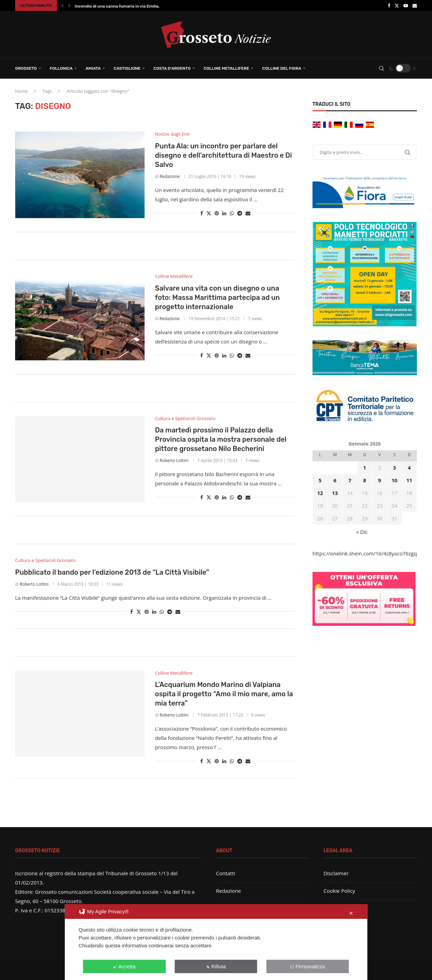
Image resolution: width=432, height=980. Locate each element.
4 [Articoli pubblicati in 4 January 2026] (410, 468)
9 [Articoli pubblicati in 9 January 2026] (380, 480)
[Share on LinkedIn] (224, 213)
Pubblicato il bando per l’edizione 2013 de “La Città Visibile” (112, 572)
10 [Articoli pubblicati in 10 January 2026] (394, 480)
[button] (62, 5)
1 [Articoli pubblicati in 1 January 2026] (365, 468)
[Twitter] (397, 5)
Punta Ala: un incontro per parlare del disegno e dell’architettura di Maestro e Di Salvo (223, 155)
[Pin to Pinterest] (217, 213)
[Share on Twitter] (209, 213)
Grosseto (26, 68)
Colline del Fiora (282, 68)
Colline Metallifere (226, 68)
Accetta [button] (124, 966)
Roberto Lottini (174, 460)
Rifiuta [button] (216, 966)
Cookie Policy (339, 891)
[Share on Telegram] (240, 213)
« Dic (362, 532)
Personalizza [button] (308, 966)
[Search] (382, 68)
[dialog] (216, 942)
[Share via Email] (248, 213)
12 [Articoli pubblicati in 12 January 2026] (320, 493)
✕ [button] (351, 913)
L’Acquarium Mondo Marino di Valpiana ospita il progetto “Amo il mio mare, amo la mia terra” (224, 694)
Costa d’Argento (172, 68)
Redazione (170, 176)
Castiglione (127, 68)
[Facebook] (389, 5)
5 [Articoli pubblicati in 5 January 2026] (320, 480)
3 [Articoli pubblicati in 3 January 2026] (394, 468)
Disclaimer (336, 873)
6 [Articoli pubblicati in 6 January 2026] (335, 480)
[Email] (415, 5)
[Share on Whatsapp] (232, 213)
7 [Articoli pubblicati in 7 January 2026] (350, 480)
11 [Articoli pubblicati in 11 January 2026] (409, 480)
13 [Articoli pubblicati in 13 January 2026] (335, 493)
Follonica (61, 68)
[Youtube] (406, 5)
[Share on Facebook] (202, 213)
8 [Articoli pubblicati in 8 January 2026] (365, 480)
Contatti (226, 873)
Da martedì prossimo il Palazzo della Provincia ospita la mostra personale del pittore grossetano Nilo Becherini (221, 439)
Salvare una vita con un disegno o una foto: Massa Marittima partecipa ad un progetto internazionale (217, 297)
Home (21, 91)
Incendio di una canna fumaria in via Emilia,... (119, 6)
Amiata (93, 68)
